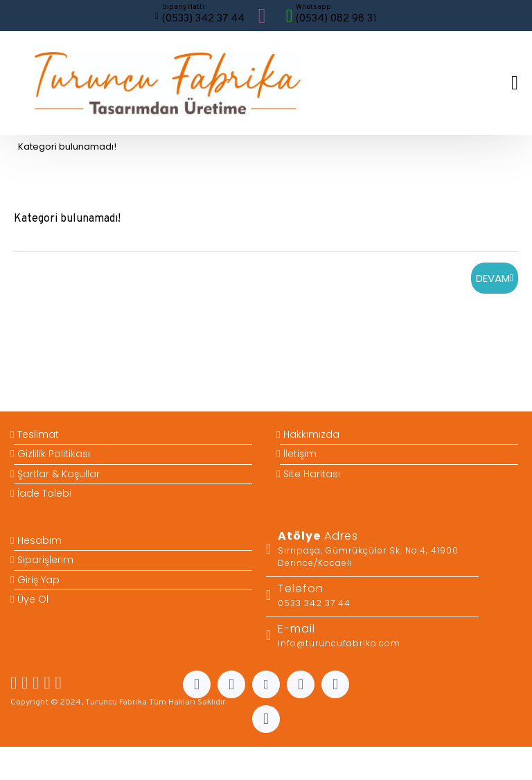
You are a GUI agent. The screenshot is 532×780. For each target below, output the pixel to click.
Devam (493, 278)
